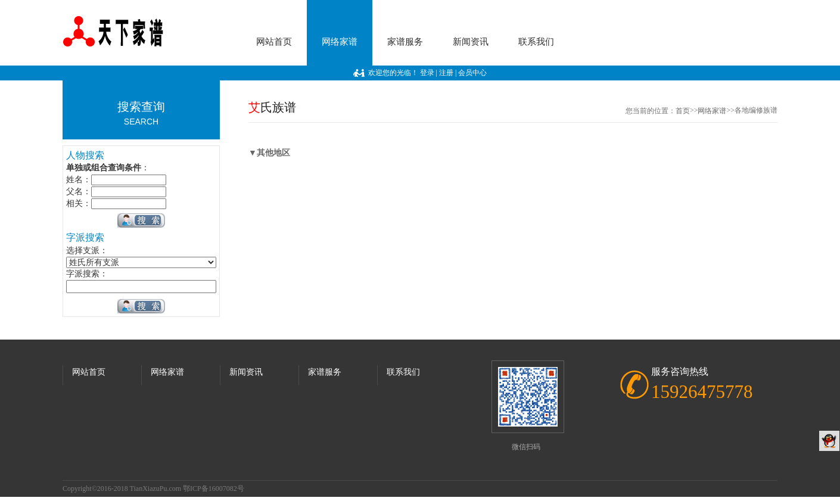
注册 (446, 73)
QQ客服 (829, 441)
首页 (683, 111)
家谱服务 (405, 42)
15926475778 (702, 392)
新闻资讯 (471, 42)
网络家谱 (340, 42)
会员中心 (472, 73)
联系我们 (536, 42)
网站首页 (274, 42)
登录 (427, 73)
